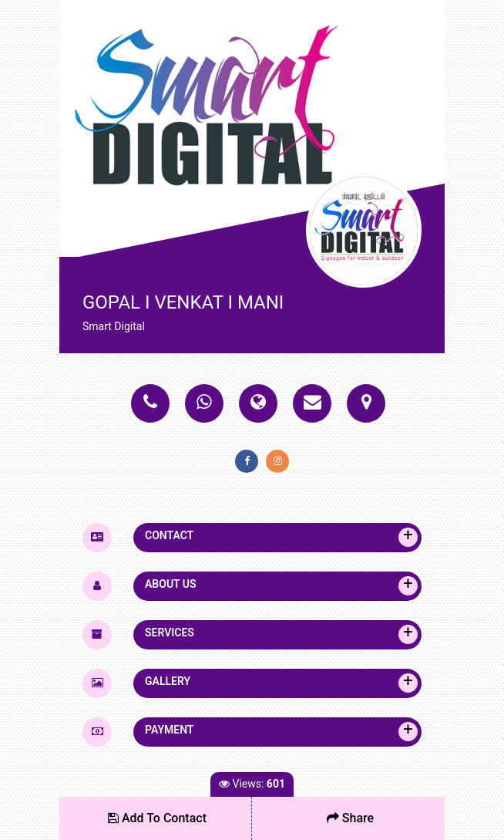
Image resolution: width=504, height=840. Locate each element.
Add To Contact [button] (157, 818)
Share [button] (350, 818)
